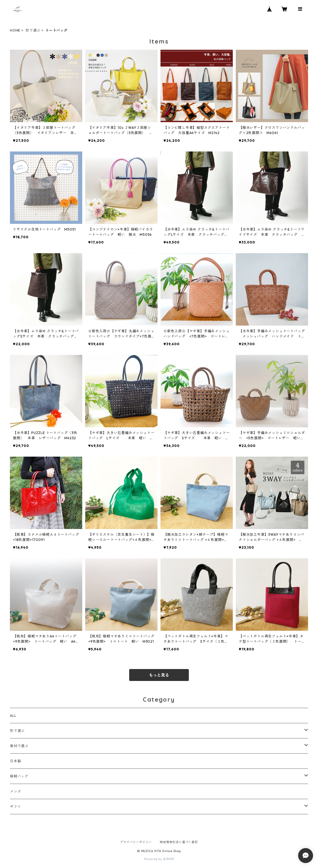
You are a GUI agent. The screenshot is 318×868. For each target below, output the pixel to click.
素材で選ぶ (19, 746)
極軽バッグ (19, 776)
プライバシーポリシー (136, 842)
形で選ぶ (33, 30)
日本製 (15, 761)
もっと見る (159, 675)
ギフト (15, 807)
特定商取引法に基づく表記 (179, 842)
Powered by (159, 859)
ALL (13, 716)
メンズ (15, 791)
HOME (15, 30)
